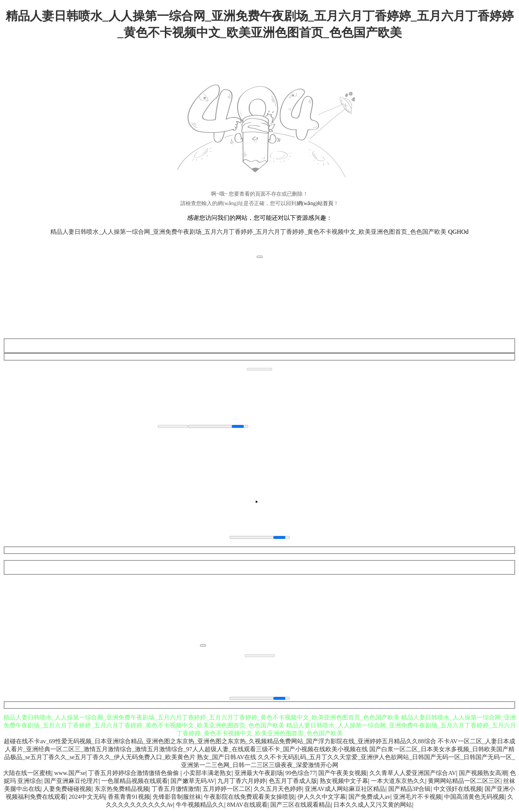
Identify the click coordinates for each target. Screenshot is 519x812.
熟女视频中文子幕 (344, 781)
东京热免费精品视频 (122, 789)
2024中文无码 (87, 797)
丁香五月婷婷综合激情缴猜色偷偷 (134, 773)
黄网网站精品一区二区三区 (464, 781)
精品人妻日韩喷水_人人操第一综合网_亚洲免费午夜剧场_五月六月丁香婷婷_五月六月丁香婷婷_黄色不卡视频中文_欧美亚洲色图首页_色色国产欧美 (248, 232)
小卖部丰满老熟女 (208, 773)
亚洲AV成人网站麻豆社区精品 (345, 789)
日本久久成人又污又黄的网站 (373, 805)
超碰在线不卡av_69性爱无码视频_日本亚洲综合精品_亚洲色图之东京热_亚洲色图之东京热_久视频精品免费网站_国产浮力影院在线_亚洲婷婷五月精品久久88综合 (220, 741)
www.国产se (70, 773)
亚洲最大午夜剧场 (259, 773)
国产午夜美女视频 (342, 773)
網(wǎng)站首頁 (315, 203)
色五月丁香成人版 (293, 781)
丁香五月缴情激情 (176, 789)
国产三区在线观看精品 (301, 805)
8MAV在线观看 (247, 805)
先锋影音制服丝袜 (177, 797)
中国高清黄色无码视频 (474, 797)
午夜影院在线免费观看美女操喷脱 (249, 797)
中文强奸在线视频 (458, 789)
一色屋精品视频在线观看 (135, 781)
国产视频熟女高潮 (483, 773)
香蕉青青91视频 (129, 797)
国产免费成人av (369, 797)
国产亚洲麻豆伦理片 (71, 781)
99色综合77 (301, 773)
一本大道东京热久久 (398, 781)
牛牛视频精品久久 (200, 805)
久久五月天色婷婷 (278, 789)
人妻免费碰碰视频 (67, 789)
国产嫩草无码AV (193, 781)
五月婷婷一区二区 (227, 789)
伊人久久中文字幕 (322, 797)
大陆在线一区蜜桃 (27, 773)
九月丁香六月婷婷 (242, 781)
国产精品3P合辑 (410, 789)
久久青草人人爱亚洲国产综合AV (413, 773)
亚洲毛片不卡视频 (417, 797)
